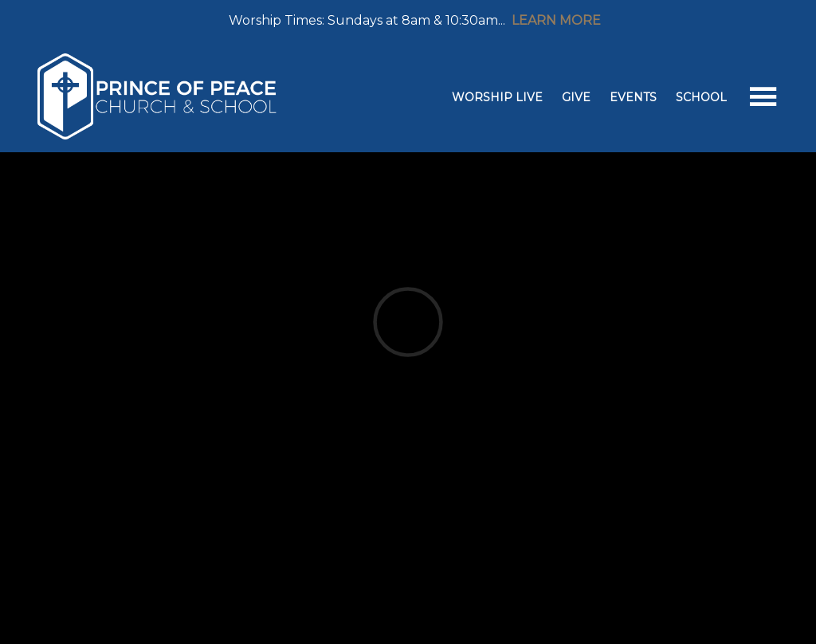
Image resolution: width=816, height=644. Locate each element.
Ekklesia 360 (405, 609)
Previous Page (109, 450)
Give (576, 97)
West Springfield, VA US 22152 (461, 328)
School (701, 97)
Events (633, 97)
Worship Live (497, 97)
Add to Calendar (101, 385)
